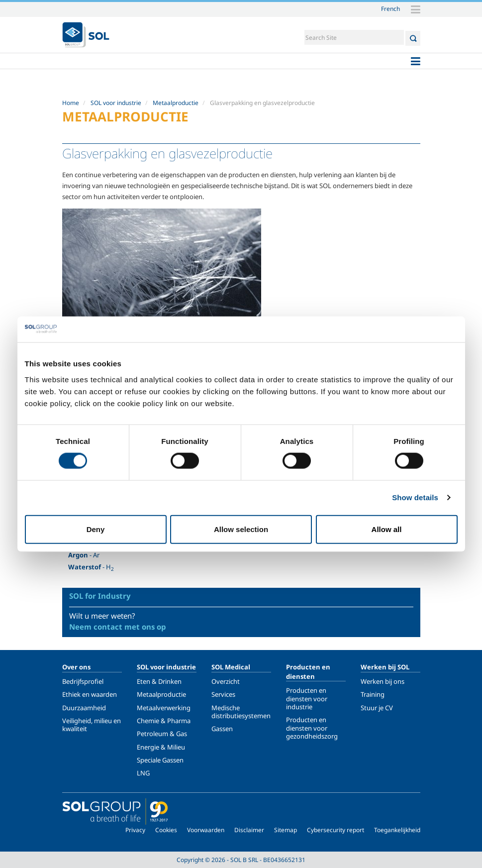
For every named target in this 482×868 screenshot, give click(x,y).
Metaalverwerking (164, 708)
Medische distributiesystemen (241, 712)
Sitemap (286, 830)
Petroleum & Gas (162, 734)
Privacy (135, 830)
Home (71, 103)
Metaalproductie (176, 103)
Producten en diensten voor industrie (307, 699)
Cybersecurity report (336, 830)
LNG (143, 773)
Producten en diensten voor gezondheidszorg (312, 728)
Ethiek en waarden (90, 694)
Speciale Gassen (160, 760)
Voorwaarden (206, 830)
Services (223, 694)
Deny (96, 529)
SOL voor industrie (116, 103)
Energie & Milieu (161, 747)
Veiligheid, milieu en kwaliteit (92, 725)
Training (373, 694)
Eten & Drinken (159, 681)
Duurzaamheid (84, 708)
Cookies (166, 830)
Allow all (387, 529)
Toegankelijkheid (397, 830)
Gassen (222, 729)
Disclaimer (249, 830)
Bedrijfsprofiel (83, 681)
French (390, 8)
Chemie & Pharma (164, 721)
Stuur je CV (377, 708)
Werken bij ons (383, 681)
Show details (415, 497)
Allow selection (241, 529)
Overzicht (226, 681)
